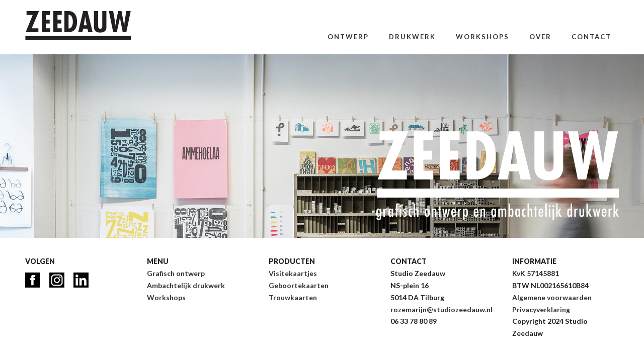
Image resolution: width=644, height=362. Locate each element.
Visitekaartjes (293, 273)
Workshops (482, 37)
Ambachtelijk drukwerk (186, 285)
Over (540, 37)
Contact (591, 37)
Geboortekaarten (299, 285)
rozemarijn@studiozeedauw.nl (441, 309)
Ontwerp (348, 37)
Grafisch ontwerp (176, 273)
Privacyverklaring (541, 309)
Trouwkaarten (293, 297)
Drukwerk (412, 37)
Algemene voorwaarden (552, 297)
